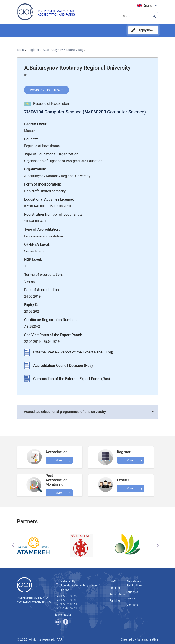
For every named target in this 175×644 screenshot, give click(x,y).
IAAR (113, 581)
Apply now (146, 30)
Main (20, 50)
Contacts (132, 605)
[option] (40, 545)
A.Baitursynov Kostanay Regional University (74, 50)
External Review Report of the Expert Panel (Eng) (73, 352)
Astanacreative (147, 639)
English (148, 5)
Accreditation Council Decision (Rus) (63, 365)
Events (131, 598)
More (58, 493)
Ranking (115, 601)
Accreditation (118, 594)
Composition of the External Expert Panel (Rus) (72, 379)
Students (132, 592)
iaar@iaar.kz (63, 615)
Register (33, 50)
